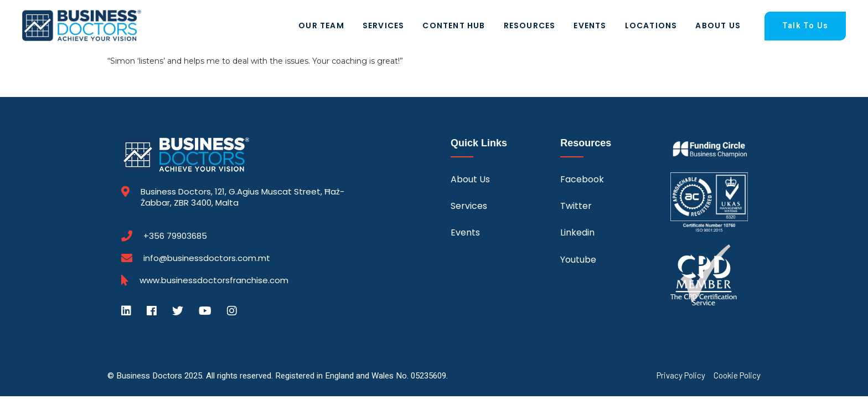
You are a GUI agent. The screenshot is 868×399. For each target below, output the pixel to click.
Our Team (321, 25)
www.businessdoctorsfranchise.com (214, 280)
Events (590, 25)
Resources (530, 25)
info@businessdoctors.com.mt (207, 258)
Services (384, 25)
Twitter (576, 206)
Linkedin (577, 232)
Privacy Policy (681, 375)
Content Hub (454, 25)
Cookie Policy (737, 375)
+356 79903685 (175, 236)
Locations (651, 25)
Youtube (578, 260)
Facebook (582, 179)
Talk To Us (805, 26)
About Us (718, 25)
